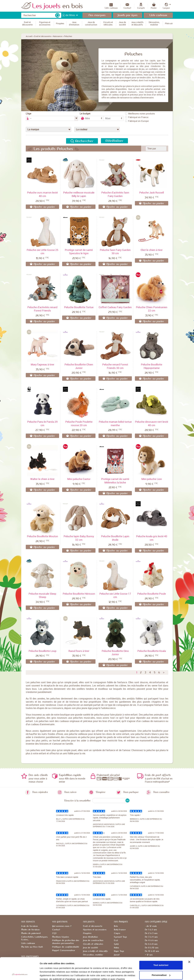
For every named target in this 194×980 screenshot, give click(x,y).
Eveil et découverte (43, 36)
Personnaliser (161, 954)
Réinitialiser (114, 141)
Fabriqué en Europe (137, 121)
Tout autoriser (161, 944)
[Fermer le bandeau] (189, 941)
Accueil (29, 36)
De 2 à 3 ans (151, 933)
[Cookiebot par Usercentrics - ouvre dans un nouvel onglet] (20, 974)
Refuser (161, 964)
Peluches (68, 36)
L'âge (28, 114)
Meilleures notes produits (140, 113)
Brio (116, 926)
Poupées (87, 933)
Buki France (120, 930)
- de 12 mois (151, 926)
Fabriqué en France (137, 117)
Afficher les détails (50, 974)
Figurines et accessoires (95, 930)
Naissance (58, 36)
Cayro (117, 933)
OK (127, 800)
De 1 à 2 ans (151, 930)
